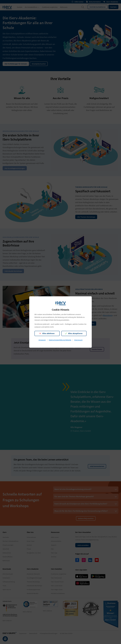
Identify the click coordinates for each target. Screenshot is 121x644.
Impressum (78, 340)
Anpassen (42, 340)
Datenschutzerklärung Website (60, 340)
